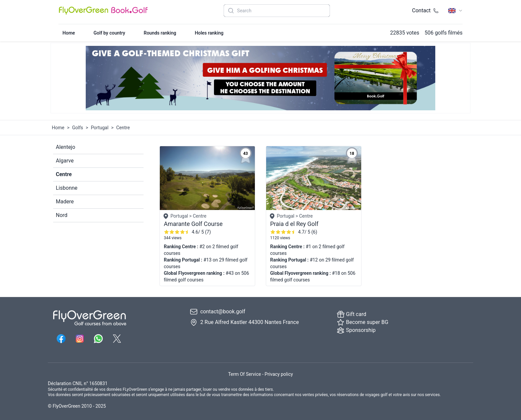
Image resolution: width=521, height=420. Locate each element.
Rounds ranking (160, 33)
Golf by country (109, 33)
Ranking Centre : (182, 247)
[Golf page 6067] (314, 178)
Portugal (100, 128)
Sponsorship (356, 330)
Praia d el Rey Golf (294, 224)
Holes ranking (209, 33)
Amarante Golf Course (193, 224)
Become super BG (362, 322)
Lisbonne (67, 188)
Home (69, 33)
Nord (62, 215)
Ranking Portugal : (184, 260)
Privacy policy (279, 374)
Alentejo (65, 147)
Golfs (78, 128)
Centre (64, 174)
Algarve (65, 161)
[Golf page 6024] (207, 178)
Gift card (351, 314)
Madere (65, 202)
